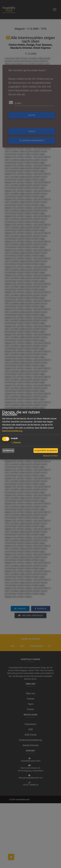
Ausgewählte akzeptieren (46, 450)
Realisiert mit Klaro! (50, 456)
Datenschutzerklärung (12, 431)
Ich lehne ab (8, 450)
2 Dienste (16, 442)
